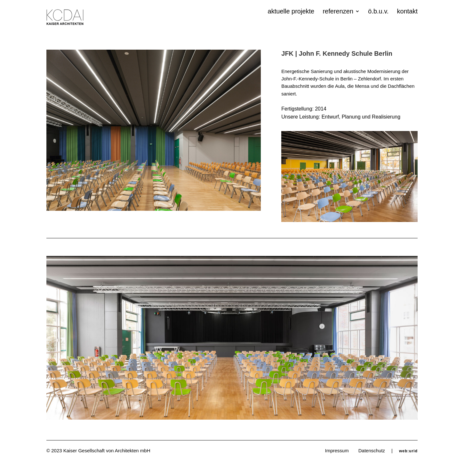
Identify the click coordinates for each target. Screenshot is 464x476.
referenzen (338, 12)
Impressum (337, 451)
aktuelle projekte (291, 12)
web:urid (408, 451)
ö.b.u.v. (378, 12)
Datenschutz (372, 451)
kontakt (407, 12)
